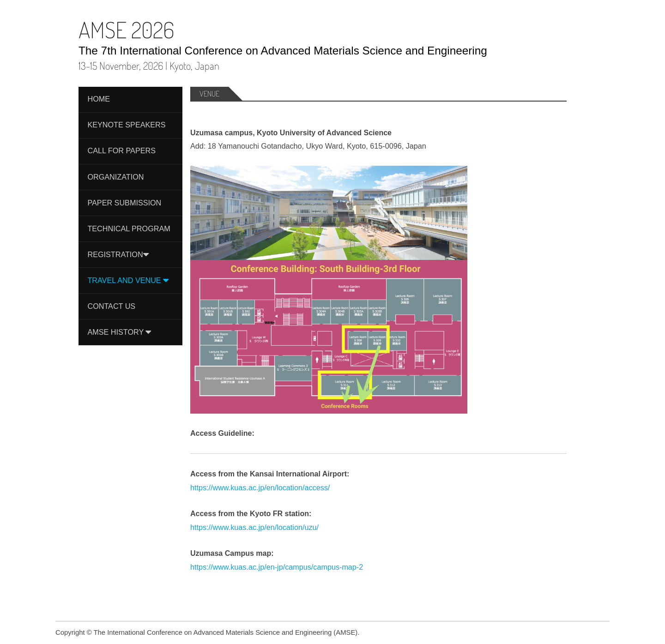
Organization (115, 177)
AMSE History (119, 332)
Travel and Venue (128, 280)
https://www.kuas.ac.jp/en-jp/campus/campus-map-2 (277, 567)
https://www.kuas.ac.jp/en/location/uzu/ (254, 527)
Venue (209, 93)
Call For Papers (121, 150)
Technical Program (129, 229)
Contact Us (111, 306)
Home (99, 99)
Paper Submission (124, 203)
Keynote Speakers (126, 125)
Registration (118, 254)
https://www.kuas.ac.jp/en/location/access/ (260, 488)
